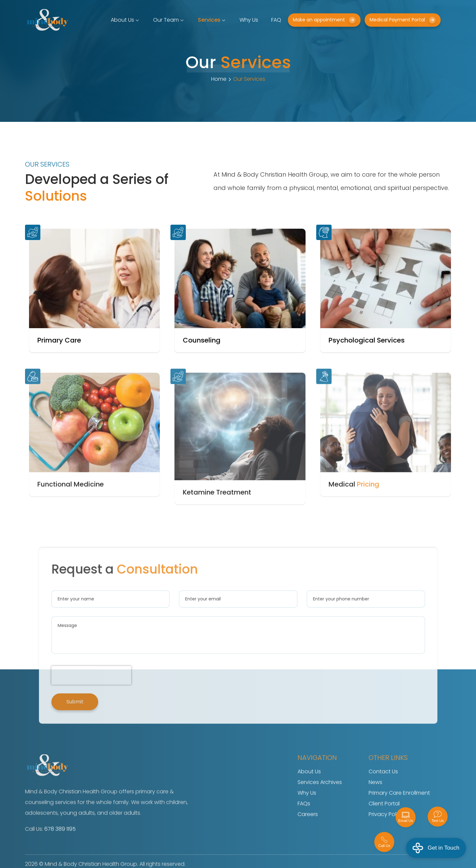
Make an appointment (324, 20)
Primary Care (59, 340)
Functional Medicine (71, 496)
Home (219, 79)
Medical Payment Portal (403, 20)
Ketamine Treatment (217, 504)
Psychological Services (367, 340)
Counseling (202, 340)
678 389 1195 (60, 841)
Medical (354, 496)
